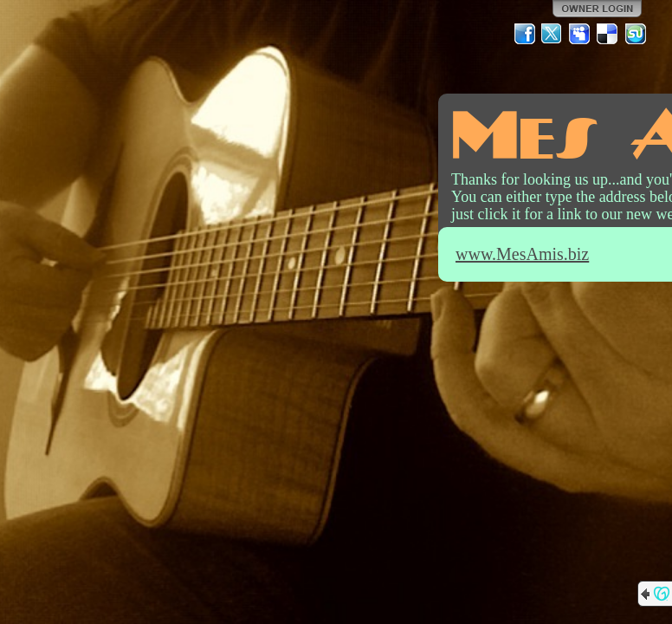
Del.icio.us (608, 34)
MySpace (580, 34)
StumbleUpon (636, 34)
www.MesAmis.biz (522, 254)
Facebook (525, 34)
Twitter (552, 34)
